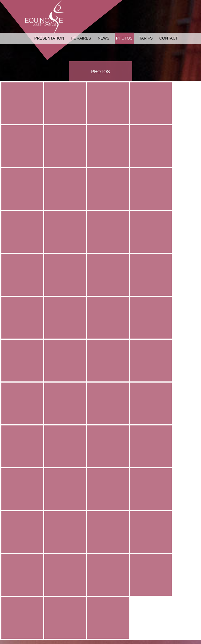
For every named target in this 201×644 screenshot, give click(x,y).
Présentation (49, 38)
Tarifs (146, 38)
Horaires (81, 38)
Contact (169, 38)
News (104, 38)
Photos (124, 38)
